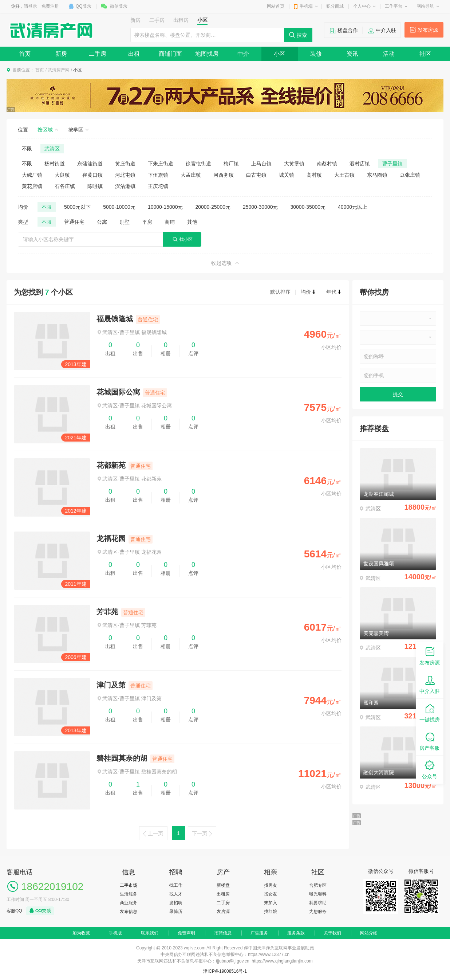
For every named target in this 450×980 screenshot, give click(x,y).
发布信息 (129, 912)
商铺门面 (170, 54)
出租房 (223, 894)
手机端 (306, 6)
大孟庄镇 (191, 175)
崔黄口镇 (92, 175)
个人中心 (362, 6)
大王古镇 (344, 175)
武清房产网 (59, 70)
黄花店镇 (32, 186)
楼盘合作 (348, 30)
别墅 (125, 222)
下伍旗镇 (158, 175)
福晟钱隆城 (115, 319)
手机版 (115, 933)
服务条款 (296, 933)
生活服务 (129, 894)
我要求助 (318, 903)
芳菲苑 (107, 612)
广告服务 (259, 933)
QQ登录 (84, 6)
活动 (389, 54)
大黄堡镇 (294, 164)
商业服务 (129, 903)
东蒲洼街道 (90, 164)
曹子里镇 (392, 164)
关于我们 (332, 933)
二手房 (98, 54)
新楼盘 (223, 885)
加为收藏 (81, 933)
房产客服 (430, 741)
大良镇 (62, 175)
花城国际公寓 (118, 392)
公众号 (430, 769)
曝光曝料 (318, 894)
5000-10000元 (119, 207)
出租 (134, 54)
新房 (61, 54)
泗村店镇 (360, 164)
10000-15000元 (165, 207)
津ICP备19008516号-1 (225, 971)
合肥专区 (318, 885)
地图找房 (207, 54)
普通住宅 (74, 222)
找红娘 (271, 912)
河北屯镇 (125, 175)
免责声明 (186, 933)
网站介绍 (369, 933)
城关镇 (287, 175)
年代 (334, 292)
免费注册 (50, 6)
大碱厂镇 (32, 175)
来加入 (271, 903)
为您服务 (318, 912)
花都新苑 (111, 465)
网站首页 (276, 6)
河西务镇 (224, 175)
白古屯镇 (256, 175)
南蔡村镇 (327, 164)
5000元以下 (77, 207)
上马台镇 (261, 164)
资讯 (352, 54)
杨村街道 (55, 164)
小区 (280, 54)
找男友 (271, 885)
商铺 (170, 222)
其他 (192, 222)
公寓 (102, 222)
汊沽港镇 (125, 186)
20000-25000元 (213, 207)
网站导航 (425, 6)
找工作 (176, 885)
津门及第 (111, 685)
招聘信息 (223, 933)
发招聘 (176, 903)
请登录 (31, 6)
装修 (316, 54)
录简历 (176, 912)
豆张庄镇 (410, 175)
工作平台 (394, 6)
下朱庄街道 (161, 164)
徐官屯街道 (198, 164)
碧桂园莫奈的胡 (122, 758)
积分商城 (335, 6)
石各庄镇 (65, 186)
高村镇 (314, 175)
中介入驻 (386, 30)
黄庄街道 (125, 164)
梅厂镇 (231, 164)
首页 (25, 54)
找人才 (176, 894)
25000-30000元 (260, 207)
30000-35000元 (308, 207)
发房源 (223, 912)
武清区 (52, 149)
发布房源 (428, 30)
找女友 (271, 894)
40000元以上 (353, 207)
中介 (243, 54)
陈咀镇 (95, 186)
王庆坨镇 (158, 186)
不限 (27, 149)
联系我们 (150, 933)
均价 (308, 292)
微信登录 (119, 6)
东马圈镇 (377, 175)
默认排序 (280, 292)
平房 (147, 222)
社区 (425, 54)
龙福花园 (111, 538)
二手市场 (129, 885)
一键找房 (430, 712)
